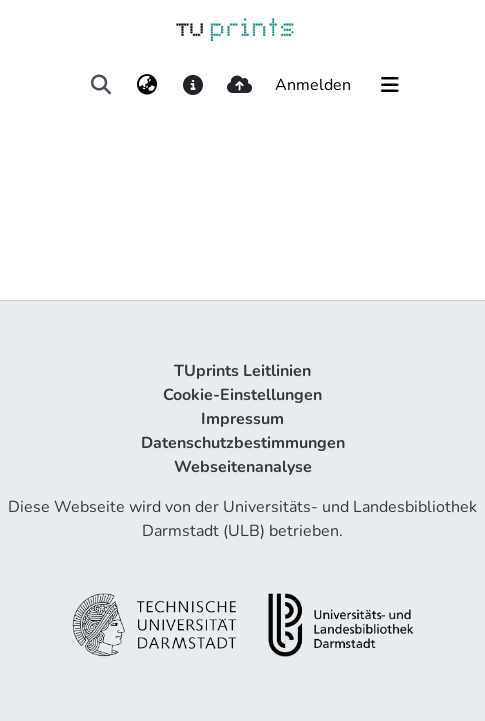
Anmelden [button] (314, 85)
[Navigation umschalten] (390, 85)
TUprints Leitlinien (242, 371)
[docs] (193, 85)
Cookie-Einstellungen (242, 395)
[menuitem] (147, 85)
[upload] (239, 85)
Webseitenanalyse (243, 467)
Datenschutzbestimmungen (243, 443)
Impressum (242, 419)
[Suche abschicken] (100, 85)
